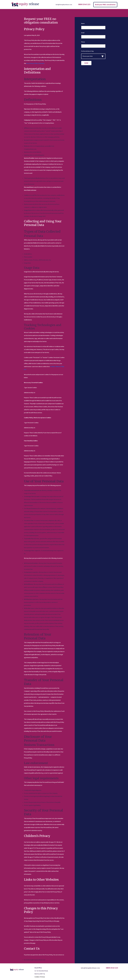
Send (86, 63)
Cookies (37, 977)
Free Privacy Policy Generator (35, 63)
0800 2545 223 (84, 4)
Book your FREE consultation (105, 5)
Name (83, 24)
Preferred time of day (87, 51)
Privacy (43, 977)
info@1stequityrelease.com (64, 5)
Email (83, 33)
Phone (83, 42)
